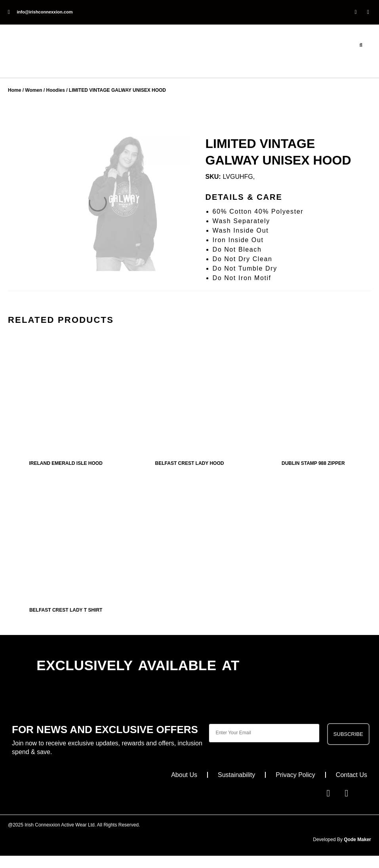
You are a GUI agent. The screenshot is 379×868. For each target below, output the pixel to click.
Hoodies (60, 90)
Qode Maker (356, 839)
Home (15, 90)
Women (37, 90)
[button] (361, 45)
